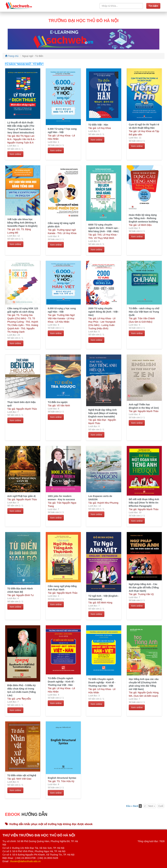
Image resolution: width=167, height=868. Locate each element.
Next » (152, 806)
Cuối (161, 806)
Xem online (15, 154)
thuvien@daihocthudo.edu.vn (26, 861)
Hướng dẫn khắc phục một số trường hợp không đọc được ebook (49, 824)
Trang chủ (12, 56)
